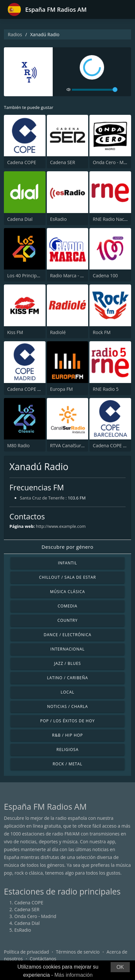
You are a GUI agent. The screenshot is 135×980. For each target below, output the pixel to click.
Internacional (67, 649)
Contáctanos (43, 959)
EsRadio (58, 219)
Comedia (67, 606)
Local (68, 692)
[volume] (95, 90)
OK (120, 967)
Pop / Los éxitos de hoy (68, 721)
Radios (15, 34)
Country (67, 620)
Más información (73, 975)
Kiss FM (15, 332)
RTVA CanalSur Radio (72, 445)
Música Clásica (68, 592)
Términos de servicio (78, 952)
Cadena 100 (105, 276)
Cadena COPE (22, 162)
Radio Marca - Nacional (74, 276)
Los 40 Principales (26, 276)
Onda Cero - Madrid (114, 162)
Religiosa (68, 750)
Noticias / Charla (68, 706)
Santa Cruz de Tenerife (42, 498)
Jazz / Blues (67, 663)
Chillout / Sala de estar (67, 577)
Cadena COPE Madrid (30, 389)
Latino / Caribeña (67, 678)
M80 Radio (18, 445)
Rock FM (102, 332)
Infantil (67, 563)
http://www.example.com (61, 526)
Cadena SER (63, 162)
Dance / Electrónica (67, 635)
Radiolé (58, 332)
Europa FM (61, 389)
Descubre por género (67, 547)
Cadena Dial (20, 219)
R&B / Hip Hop (67, 735)
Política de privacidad (26, 952)
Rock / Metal (68, 764)
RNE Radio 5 (106, 389)
